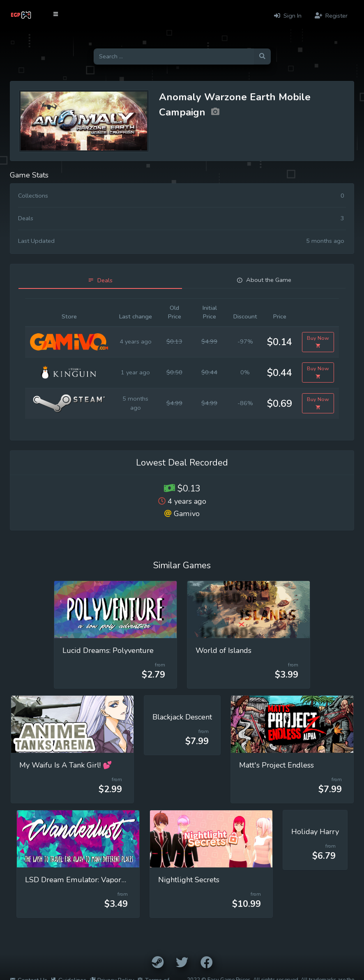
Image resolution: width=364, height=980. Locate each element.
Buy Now (318, 342)
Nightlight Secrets (189, 880)
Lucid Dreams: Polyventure (108, 650)
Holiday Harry (315, 832)
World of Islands (223, 650)
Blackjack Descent (182, 717)
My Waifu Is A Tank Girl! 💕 (66, 765)
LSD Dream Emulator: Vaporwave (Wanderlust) (106, 880)
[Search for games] (174, 56)
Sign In (288, 16)
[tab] (100, 280)
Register (331, 16)
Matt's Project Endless (276, 765)
